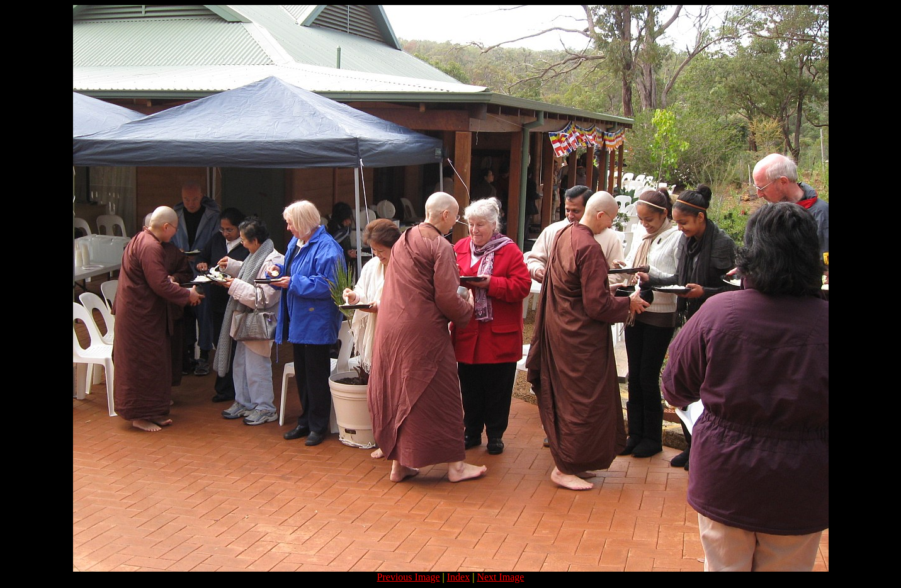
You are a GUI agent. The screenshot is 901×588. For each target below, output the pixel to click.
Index (458, 577)
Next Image (500, 577)
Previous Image (409, 577)
